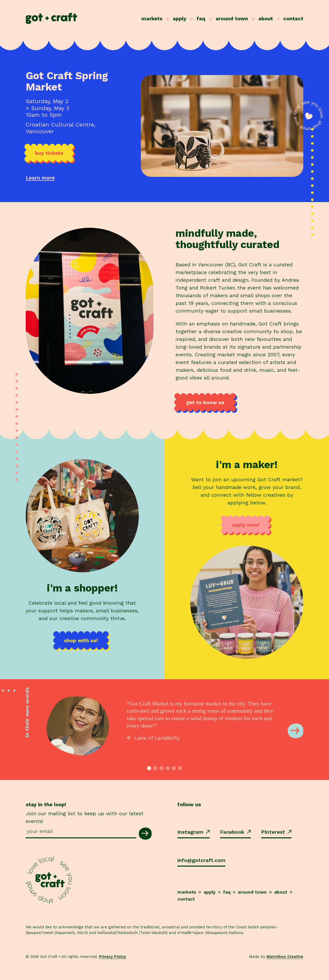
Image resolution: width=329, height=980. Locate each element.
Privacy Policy (112, 957)
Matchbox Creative (285, 957)
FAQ (201, 19)
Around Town (232, 19)
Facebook (235, 832)
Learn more (40, 178)
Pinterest (276, 832)
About (266, 19)
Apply (180, 19)
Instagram (194, 832)
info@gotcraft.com (201, 860)
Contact (293, 19)
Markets (152, 19)
